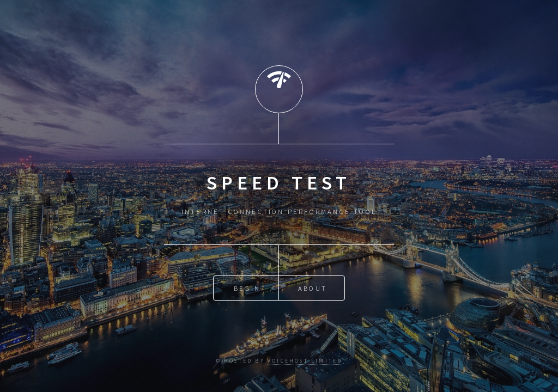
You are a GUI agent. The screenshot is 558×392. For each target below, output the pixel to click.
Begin (247, 288)
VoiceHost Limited (305, 361)
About (313, 288)
